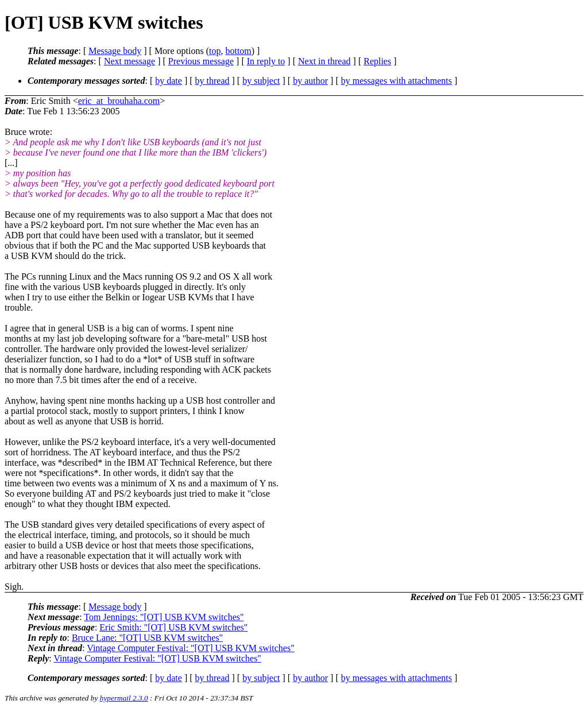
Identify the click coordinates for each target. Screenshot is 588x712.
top (215, 51)
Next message (129, 61)
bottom (238, 51)
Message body (115, 51)
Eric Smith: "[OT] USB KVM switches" (173, 627)
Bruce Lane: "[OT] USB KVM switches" (147, 638)
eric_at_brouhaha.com (119, 101)
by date (169, 81)
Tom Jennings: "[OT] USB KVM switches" (164, 617)
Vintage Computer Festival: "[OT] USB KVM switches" (190, 648)
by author (310, 81)
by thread (212, 81)
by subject (261, 81)
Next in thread (324, 61)
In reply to (266, 61)
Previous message (201, 61)
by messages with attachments (396, 81)
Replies (377, 61)
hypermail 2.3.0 (124, 698)
